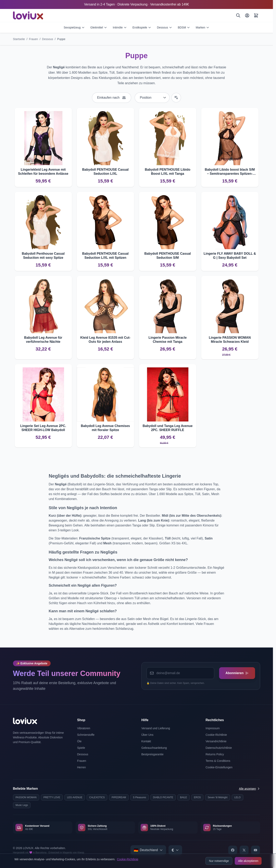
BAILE (184, 797)
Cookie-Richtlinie (128, 859)
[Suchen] (238, 15)
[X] (244, 850)
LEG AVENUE (75, 797)
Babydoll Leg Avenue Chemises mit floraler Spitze (105, 428)
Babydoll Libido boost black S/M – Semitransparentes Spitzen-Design (230, 172)
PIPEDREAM (119, 797)
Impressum (213, 728)
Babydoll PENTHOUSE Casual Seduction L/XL (105, 172)
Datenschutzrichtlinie (219, 748)
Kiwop (81, 853)
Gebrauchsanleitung (154, 748)
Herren (82, 767)
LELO (237, 797)
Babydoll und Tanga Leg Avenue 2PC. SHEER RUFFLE (168, 428)
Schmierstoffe (86, 735)
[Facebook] (233, 850)
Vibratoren (84, 728)
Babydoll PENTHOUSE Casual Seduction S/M (168, 256)
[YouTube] (255, 850)
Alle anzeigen (249, 789)
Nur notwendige (219, 861)
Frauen (34, 39)
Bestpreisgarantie (153, 754)
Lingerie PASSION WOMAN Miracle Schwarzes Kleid (230, 340)
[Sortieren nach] (152, 98)
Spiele (81, 748)
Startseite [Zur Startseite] (19, 39)
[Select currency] (175, 850)
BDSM (184, 27)
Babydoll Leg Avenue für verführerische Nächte (43, 340)
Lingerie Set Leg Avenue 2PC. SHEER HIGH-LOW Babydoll (43, 428)
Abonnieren (237, 673)
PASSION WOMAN (26, 797)
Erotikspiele (142, 27)
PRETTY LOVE (52, 797)
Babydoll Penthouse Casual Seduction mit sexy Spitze (43, 256)
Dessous (164, 27)
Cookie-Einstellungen (219, 767)
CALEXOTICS (97, 797)
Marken (203, 27)
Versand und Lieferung (156, 728)
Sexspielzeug (74, 27)
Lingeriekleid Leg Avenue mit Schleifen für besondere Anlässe (43, 172)
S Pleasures (140, 797)
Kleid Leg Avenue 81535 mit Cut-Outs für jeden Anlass (105, 340)
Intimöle (120, 27)
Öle (79, 741)
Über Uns (147, 735)
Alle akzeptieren (248, 861)
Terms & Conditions (218, 761)
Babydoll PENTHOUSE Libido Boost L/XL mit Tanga (167, 172)
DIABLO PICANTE (163, 797)
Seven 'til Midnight (218, 797)
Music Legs (22, 805)
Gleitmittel (99, 27)
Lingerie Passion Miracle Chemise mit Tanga (168, 340)
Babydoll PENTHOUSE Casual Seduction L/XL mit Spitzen (105, 256)
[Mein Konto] (247, 15)
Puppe (61, 39)
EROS (197, 797)
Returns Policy (215, 754)
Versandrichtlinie (216, 741)
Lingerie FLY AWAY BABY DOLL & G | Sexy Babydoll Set (230, 256)
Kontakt (146, 741)
